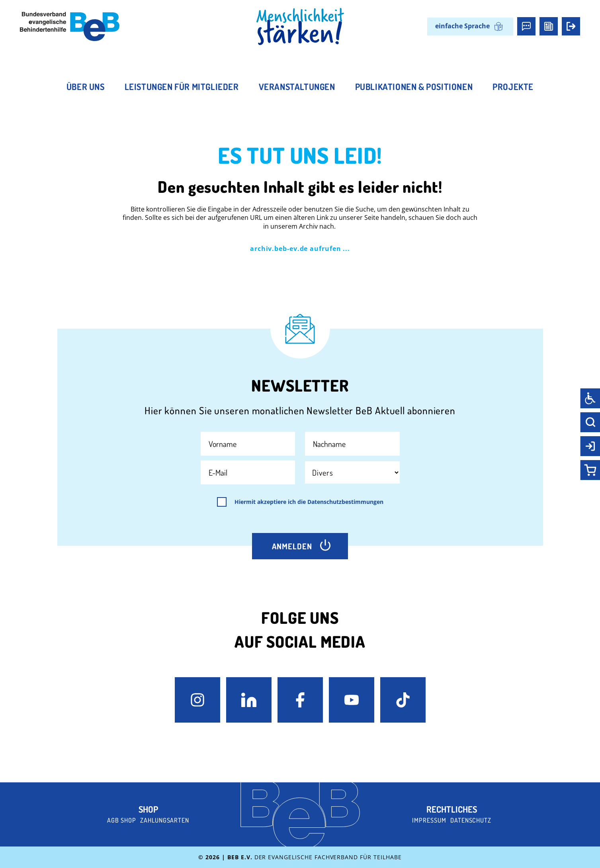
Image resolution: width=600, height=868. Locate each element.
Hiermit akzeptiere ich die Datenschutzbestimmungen (309, 502)
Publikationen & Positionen (414, 86)
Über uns (86, 86)
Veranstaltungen (297, 86)
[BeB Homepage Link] (300, 27)
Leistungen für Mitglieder (182, 86)
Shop (148, 809)
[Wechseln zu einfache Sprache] (470, 26)
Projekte (513, 86)
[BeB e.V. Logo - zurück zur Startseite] (70, 26)
